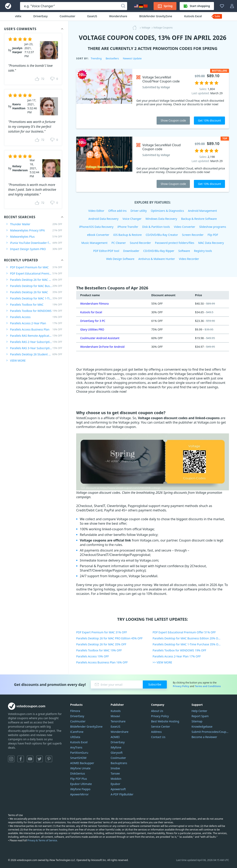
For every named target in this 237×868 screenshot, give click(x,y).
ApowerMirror (79, 794)
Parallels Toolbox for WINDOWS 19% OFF (179, 650)
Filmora (75, 711)
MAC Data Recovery (211, 243)
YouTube (30, 759)
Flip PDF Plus (79, 779)
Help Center (199, 711)
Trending (96, 58)
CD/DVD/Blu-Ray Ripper (159, 251)
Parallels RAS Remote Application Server (36, 336)
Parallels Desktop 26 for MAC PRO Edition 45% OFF (109, 638)
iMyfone (116, 747)
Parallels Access (36, 317)
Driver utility (139, 211)
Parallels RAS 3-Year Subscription (36, 348)
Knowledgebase (202, 727)
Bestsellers (112, 58)
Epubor (115, 784)
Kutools (116, 711)
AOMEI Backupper (82, 763)
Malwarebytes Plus (36, 237)
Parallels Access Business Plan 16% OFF (102, 662)
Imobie (115, 768)
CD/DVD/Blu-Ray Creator (162, 235)
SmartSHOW (78, 758)
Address (156, 732)
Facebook (21, 759)
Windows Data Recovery (161, 219)
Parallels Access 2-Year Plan (36, 323)
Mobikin (116, 779)
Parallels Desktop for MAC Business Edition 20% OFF (187, 638)
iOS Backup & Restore (128, 235)
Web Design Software (120, 259)
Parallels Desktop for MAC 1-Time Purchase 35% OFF (187, 644)
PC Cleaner (119, 243)
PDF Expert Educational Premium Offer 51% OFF (184, 632)
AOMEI (115, 737)
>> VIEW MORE (162, 662)
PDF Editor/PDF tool (106, 251)
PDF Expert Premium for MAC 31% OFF (102, 632)
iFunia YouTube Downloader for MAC (36, 243)
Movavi (115, 716)
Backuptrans (119, 763)
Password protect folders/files (175, 243)
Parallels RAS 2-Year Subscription (36, 342)
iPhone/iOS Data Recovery (96, 227)
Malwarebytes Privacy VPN (36, 230)
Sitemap (197, 721)
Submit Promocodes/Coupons (210, 732)
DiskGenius (78, 773)
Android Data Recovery (103, 219)
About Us (157, 711)
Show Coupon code (173, 120)
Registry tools (203, 251)
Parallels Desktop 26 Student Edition (36, 354)
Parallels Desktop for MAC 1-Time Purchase (36, 298)
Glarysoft (117, 753)
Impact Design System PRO (36, 249)
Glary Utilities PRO (92, 329)
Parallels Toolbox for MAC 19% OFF (99, 650)
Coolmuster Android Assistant (100, 338)
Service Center (161, 727)
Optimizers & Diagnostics (167, 211)
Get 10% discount (209, 120)
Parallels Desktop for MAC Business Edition (36, 286)
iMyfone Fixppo (80, 789)
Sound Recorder (140, 243)
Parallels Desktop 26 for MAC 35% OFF (101, 644)
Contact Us (158, 737)
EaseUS (92, 16)
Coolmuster (68, 16)
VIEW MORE (18, 360)
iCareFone (77, 732)
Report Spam (200, 716)
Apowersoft (118, 789)
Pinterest (49, 759)
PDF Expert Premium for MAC (36, 267)
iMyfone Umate (80, 768)
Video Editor (96, 211)
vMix (18, 16)
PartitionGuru (79, 753)
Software (184, 251)
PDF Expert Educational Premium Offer (36, 273)
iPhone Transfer (128, 227)
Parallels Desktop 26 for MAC (36, 292)
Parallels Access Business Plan (36, 329)
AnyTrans (76, 747)
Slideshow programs (213, 227)
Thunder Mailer (36, 224)
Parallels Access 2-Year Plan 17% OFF (177, 656)
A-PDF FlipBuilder (122, 794)
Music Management (94, 243)
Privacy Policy (181, 686)
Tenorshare (118, 721)
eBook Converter (98, 235)
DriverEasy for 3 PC (93, 321)
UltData (75, 737)
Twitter (39, 759)
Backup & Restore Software (199, 219)
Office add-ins (117, 211)
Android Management (203, 211)
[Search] (123, 6)
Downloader (131, 251)
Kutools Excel (193, 16)
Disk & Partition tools (156, 227)
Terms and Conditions (208, 686)
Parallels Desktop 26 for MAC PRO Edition (36, 280)
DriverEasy (40, 16)
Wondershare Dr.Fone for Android (102, 347)
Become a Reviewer (204, 737)
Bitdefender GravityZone (156, 16)
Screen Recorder (193, 235)
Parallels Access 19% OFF (93, 656)
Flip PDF (213, 235)
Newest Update (132, 58)
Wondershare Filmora (94, 304)
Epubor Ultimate (81, 784)
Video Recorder (189, 259)
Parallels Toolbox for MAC (36, 305)
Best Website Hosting (165, 721)
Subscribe (155, 684)
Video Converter (184, 227)
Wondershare (118, 16)
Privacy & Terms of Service (42, 840)
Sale (217, 16)
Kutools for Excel (91, 312)
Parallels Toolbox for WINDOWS (36, 311)
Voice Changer (132, 219)
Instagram (11, 759)
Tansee (115, 773)
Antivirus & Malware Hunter (157, 259)
